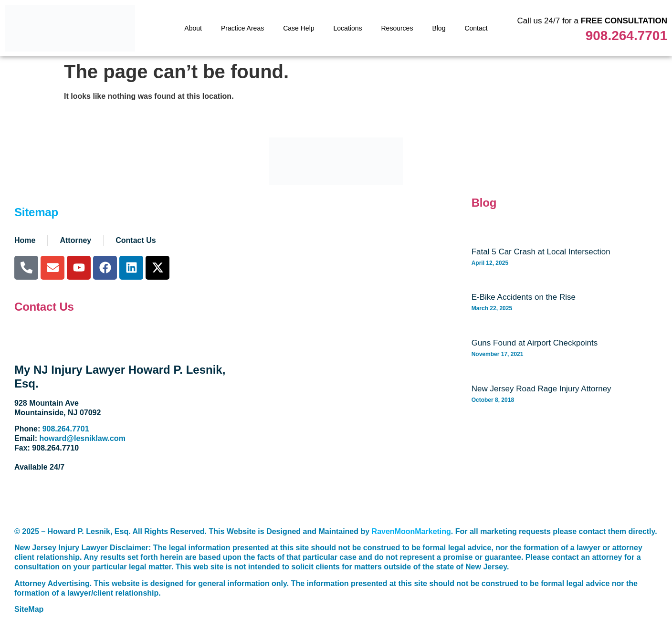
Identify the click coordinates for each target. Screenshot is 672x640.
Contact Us (44, 307)
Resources (397, 28)
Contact (476, 28)
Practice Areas (242, 28)
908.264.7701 (626, 36)
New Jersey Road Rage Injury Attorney (541, 389)
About (193, 28)
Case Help (299, 28)
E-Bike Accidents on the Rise (524, 297)
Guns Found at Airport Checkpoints (535, 343)
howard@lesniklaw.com (82, 438)
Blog (439, 28)
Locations (348, 28)
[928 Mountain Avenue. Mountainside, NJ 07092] (352, 416)
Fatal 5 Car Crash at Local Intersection (541, 252)
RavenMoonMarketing (411, 531)
